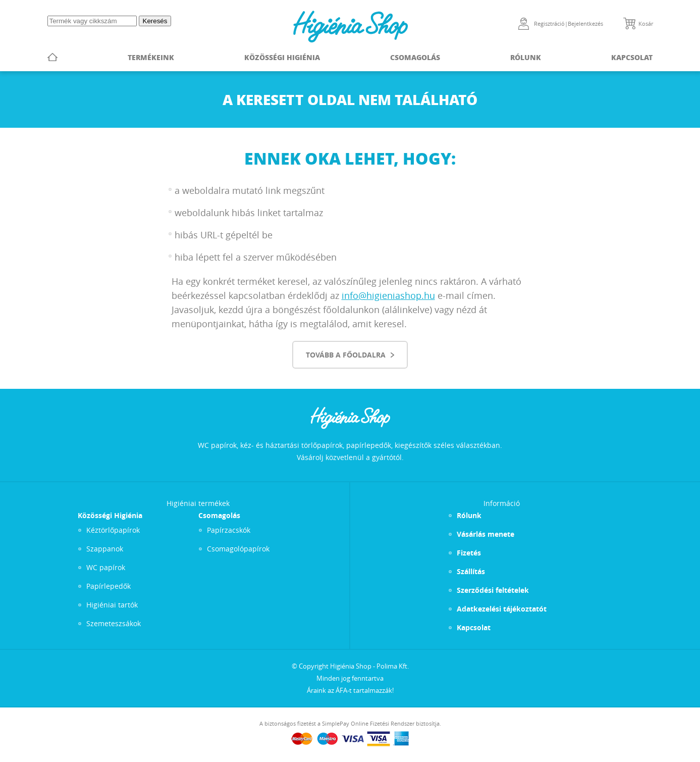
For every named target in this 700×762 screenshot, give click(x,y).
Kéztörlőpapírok (113, 530)
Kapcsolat (632, 57)
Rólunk (526, 57)
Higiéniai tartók (112, 605)
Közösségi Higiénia (282, 57)
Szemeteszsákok (114, 623)
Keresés (155, 21)
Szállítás (471, 571)
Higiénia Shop (350, 27)
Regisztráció (549, 23)
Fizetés (469, 553)
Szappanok (105, 549)
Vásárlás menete (486, 534)
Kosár (646, 23)
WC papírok (106, 567)
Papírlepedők (109, 586)
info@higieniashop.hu (388, 295)
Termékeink (151, 57)
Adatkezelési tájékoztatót (502, 609)
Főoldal (52, 57)
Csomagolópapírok (238, 549)
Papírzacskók (229, 530)
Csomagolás (415, 57)
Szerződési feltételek (493, 590)
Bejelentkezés (585, 23)
